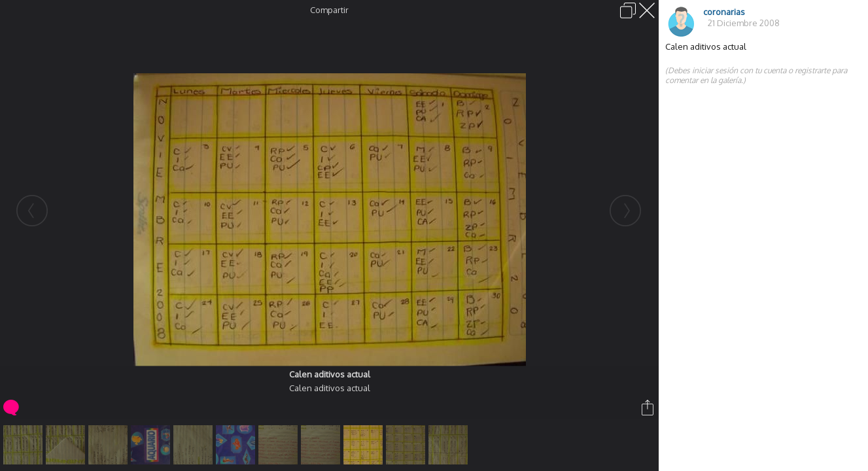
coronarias (724, 12)
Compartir (329, 10)
